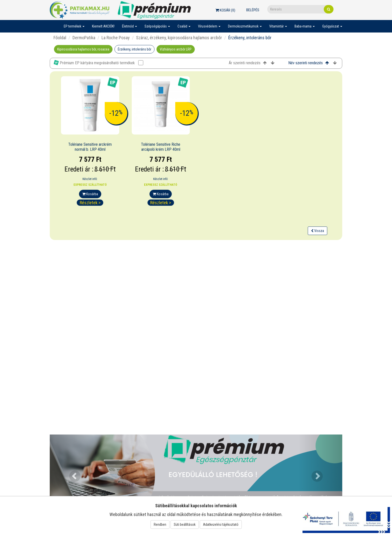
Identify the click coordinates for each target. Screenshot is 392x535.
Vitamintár (278, 26)
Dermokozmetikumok (245, 26)
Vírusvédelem (209, 26)
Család (184, 26)
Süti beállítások (185, 524)
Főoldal (60, 38)
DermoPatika (84, 38)
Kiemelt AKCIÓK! (103, 26)
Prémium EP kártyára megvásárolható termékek (98, 63)
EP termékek (74, 26)
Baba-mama (305, 26)
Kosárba (90, 194)
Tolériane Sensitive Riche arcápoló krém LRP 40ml (161, 147)
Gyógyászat (332, 26)
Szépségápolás (157, 26)
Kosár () (225, 10)
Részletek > (90, 203)
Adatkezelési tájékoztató (221, 524)
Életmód (129, 26)
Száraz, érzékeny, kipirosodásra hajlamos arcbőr (179, 38)
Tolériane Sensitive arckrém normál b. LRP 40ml (90, 147)
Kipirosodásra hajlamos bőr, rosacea (83, 49)
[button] (72, 473)
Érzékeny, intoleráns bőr (134, 49)
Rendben (160, 524)
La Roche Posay (116, 38)
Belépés (253, 10)
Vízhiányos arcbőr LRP (176, 49)
